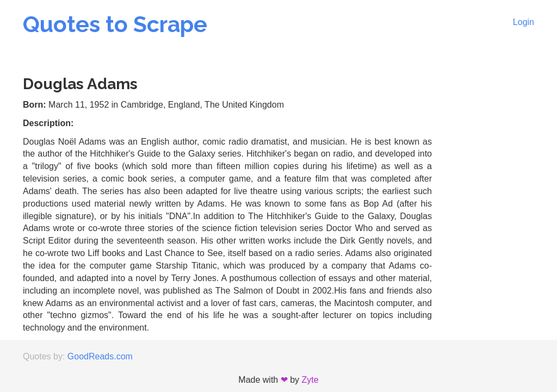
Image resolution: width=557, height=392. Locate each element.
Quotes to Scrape (115, 24)
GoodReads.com (100, 356)
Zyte (310, 380)
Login (524, 22)
